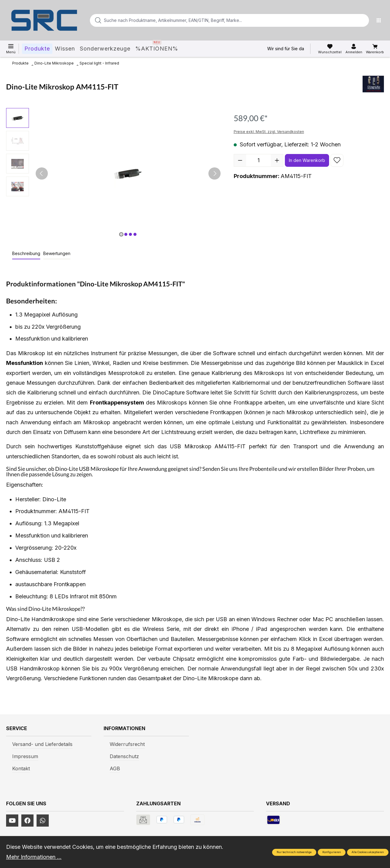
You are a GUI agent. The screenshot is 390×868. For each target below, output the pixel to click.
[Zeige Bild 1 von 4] (121, 234)
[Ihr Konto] (354, 49)
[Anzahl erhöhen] (277, 160)
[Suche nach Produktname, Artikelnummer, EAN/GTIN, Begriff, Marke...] (220, 20)
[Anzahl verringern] (240, 160)
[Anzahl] (259, 160)
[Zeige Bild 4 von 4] (135, 234)
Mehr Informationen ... (34, 857)
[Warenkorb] (375, 49)
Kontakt (21, 768)
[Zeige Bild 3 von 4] (130, 234)
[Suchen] (363, 20)
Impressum (25, 756)
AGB (115, 768)
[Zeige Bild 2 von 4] (126, 234)
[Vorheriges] (42, 173)
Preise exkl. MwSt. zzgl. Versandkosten (269, 132)
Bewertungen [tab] (57, 253)
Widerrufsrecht (127, 744)
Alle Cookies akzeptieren (368, 852)
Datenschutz (124, 756)
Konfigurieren (332, 852)
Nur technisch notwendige (294, 852)
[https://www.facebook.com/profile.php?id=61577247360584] (27, 821)
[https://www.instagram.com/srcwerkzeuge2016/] (43, 821)
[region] (114, 173)
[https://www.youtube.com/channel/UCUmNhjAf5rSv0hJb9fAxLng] (12, 821)
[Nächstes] (214, 173)
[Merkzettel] (330, 49)
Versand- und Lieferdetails (42, 744)
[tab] (26, 254)
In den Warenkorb (307, 160)
